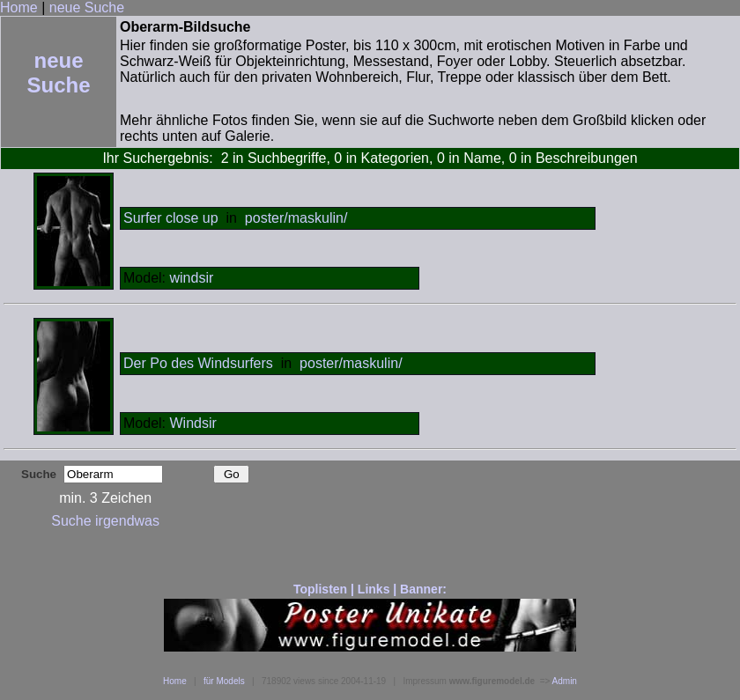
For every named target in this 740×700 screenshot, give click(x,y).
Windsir (192, 423)
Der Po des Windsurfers (198, 363)
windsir (191, 278)
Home (19, 7)
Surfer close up (171, 218)
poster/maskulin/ (296, 218)
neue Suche (87, 7)
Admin (565, 681)
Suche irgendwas (105, 521)
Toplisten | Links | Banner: (370, 589)
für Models (224, 681)
